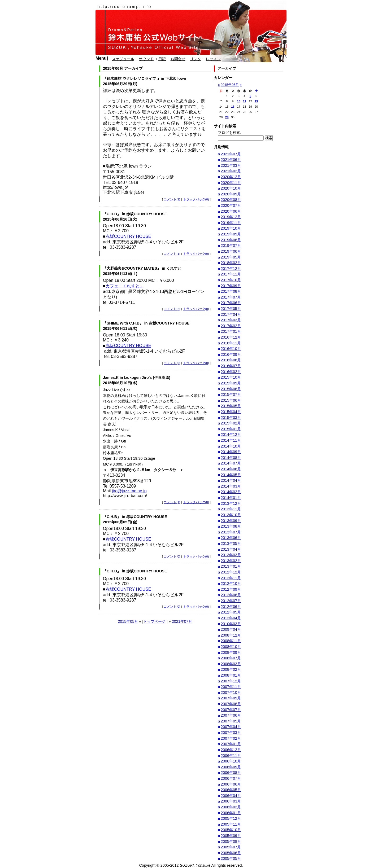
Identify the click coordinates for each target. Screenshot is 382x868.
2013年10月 (231, 515)
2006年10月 (231, 761)
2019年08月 (231, 240)
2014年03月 (231, 486)
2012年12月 (231, 572)
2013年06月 (231, 538)
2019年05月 (231, 257)
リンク (196, 59)
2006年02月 (231, 807)
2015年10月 (231, 377)
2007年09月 (231, 698)
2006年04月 (231, 796)
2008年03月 (231, 664)
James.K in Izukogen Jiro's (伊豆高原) (137, 378)
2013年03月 (231, 555)
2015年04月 (231, 412)
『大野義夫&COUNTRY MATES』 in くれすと (142, 268)
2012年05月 (231, 612)
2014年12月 (231, 435)
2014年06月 (231, 469)
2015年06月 (230, 85)
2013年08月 (231, 526)
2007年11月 (231, 687)
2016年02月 (231, 372)
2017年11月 (231, 274)
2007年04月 (231, 727)
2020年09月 (231, 194)
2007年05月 (231, 721)
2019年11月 (231, 223)
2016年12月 (231, 337)
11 (244, 101)
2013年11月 (231, 509)
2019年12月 (231, 217)
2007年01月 (231, 744)
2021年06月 (231, 160)
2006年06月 (231, 784)
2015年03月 (231, 418)
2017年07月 (231, 297)
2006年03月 (231, 801)
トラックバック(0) (196, 199)
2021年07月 (182, 621)
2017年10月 (231, 280)
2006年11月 (231, 756)
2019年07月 (231, 246)
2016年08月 (231, 360)
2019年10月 (231, 228)
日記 (162, 59)
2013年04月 (231, 549)
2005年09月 (231, 836)
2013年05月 (231, 543)
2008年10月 (231, 647)
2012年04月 (231, 618)
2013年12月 (231, 503)
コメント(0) (172, 363)
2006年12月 (231, 750)
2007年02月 (231, 738)
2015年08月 (231, 389)
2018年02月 (231, 263)
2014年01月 (231, 498)
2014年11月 (231, 440)
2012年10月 (231, 584)
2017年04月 (231, 314)
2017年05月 (231, 309)
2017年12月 (231, 269)
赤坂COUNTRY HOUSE (128, 236)
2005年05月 (231, 858)
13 (256, 101)
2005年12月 (231, 818)
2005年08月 (231, 841)
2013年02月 (231, 561)
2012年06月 (231, 607)
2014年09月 (231, 452)
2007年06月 (231, 715)
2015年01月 (231, 429)
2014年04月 (231, 480)
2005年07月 (231, 847)
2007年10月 (231, 692)
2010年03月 (231, 624)
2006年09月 (231, 767)
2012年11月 (231, 578)
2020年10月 (231, 188)
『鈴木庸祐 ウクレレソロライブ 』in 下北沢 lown (145, 78)
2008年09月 (231, 652)
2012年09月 (231, 589)
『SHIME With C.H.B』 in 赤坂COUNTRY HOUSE (146, 323)
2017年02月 (231, 326)
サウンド (146, 59)
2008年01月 (231, 675)
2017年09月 (231, 286)
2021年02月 (231, 171)
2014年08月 (231, 458)
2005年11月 (231, 824)
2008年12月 (231, 635)
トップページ (154, 621)
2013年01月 (231, 566)
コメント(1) (172, 199)
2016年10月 (231, 349)
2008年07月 (231, 658)
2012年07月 (231, 601)
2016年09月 (231, 354)
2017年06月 (231, 303)
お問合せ (178, 59)
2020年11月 (231, 183)
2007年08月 (231, 704)
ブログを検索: (229, 133)
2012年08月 (231, 595)
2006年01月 (231, 813)
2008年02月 (231, 669)
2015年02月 (231, 423)
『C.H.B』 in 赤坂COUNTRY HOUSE (135, 214)
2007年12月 (231, 681)
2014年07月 (231, 463)
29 (227, 117)
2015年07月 (231, 394)
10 (238, 101)
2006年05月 (231, 790)
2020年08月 (231, 200)
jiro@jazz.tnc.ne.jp (129, 491)
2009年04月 (231, 629)
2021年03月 (231, 165)
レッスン (213, 59)
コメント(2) (172, 309)
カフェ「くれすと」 (125, 286)
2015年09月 (231, 383)
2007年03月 (231, 733)
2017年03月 (231, 320)
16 (233, 107)
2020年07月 (231, 205)
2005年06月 (231, 853)
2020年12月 (231, 177)
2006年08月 (231, 773)
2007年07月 (231, 710)
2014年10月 (231, 446)
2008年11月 (231, 641)
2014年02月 (231, 492)
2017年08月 (231, 291)
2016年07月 (231, 366)
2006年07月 (231, 778)
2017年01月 (231, 331)
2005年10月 (231, 830)
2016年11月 (231, 343)
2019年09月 (231, 234)
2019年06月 (231, 251)
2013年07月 (231, 532)
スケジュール (123, 59)
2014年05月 (231, 475)
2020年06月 (231, 211)
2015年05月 (128, 621)
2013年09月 (231, 521)
